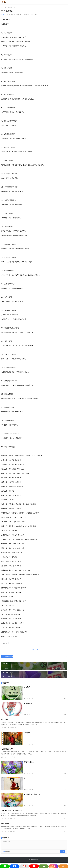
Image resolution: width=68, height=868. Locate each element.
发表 (63, 851)
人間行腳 (26, 15)
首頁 (2, 7)
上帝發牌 (27, 733)
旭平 (3, 15)
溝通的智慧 (28, 703)
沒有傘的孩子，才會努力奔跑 (12, 810)
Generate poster (7, 657)
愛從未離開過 (29, 762)
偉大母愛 (27, 687)
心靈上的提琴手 (7, 749)
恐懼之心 (5, 720)
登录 (4, 851)
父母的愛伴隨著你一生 (32, 794)
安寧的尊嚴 (5, 824)
